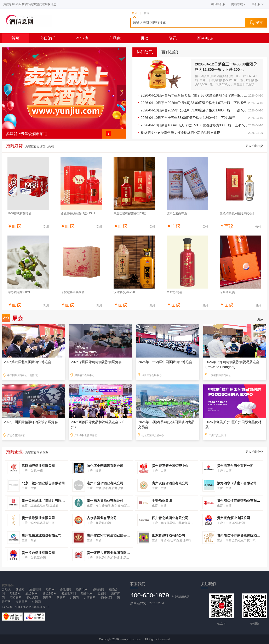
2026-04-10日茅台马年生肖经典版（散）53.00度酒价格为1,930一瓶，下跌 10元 (194, 95)
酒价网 (50, 589)
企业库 (82, 38)
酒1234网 (31, 593)
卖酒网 (102, 593)
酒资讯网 (82, 589)
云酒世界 (21, 602)
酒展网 (47, 598)
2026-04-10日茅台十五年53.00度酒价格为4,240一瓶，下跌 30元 (188, 118)
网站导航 (239, 4)
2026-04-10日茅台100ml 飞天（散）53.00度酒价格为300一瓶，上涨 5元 (194, 125)
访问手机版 (218, 4)
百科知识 (205, 38)
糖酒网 (20, 589)
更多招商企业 (254, 452)
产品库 (115, 38)
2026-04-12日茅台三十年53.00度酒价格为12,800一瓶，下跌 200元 (226, 67)
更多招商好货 (254, 146)
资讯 (173, 38)
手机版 (258, 4)
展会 (145, 38)
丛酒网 (61, 598)
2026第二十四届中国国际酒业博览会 (165, 362)
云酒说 (6, 589)
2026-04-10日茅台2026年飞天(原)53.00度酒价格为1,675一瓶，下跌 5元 (194, 103)
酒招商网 (98, 589)
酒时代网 (106, 598)
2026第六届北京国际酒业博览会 (28, 362)
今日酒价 (48, 38)
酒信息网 (35, 589)
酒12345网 (49, 593)
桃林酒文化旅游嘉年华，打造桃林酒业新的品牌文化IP (180, 133)
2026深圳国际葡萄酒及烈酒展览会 (96, 362)
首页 (16, 38)
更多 (260, 319)
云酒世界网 (69, 593)
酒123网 (15, 593)
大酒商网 (90, 598)
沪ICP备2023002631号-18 (32, 607)
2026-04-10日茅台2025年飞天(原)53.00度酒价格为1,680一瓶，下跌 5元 (194, 110)
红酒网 (74, 598)
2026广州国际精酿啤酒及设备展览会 (31, 422)
